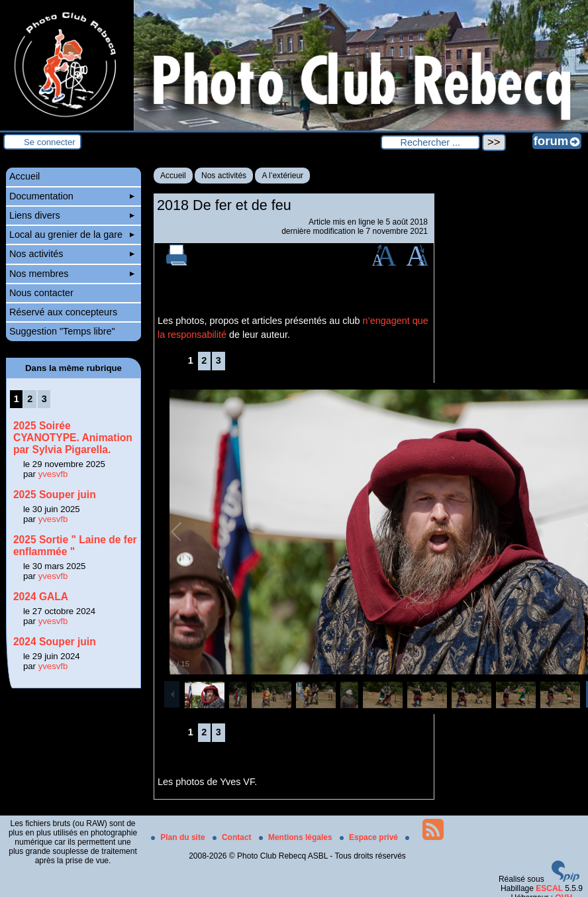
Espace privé (370, 837)
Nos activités (224, 176)
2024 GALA (41, 597)
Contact (233, 837)
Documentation (72, 196)
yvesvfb (53, 474)
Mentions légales (297, 837)
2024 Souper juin (55, 642)
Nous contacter (41, 293)
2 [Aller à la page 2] (204, 360)
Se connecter (50, 142)
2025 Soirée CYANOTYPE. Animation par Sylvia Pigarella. (73, 438)
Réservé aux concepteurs (63, 312)
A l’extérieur (282, 176)
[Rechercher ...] (430, 142)
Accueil (173, 176)
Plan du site (179, 837)
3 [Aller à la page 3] (219, 360)
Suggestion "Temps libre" (62, 331)
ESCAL (549, 888)
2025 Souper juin (55, 495)
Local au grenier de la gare (72, 235)
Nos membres (72, 274)
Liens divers (72, 215)
